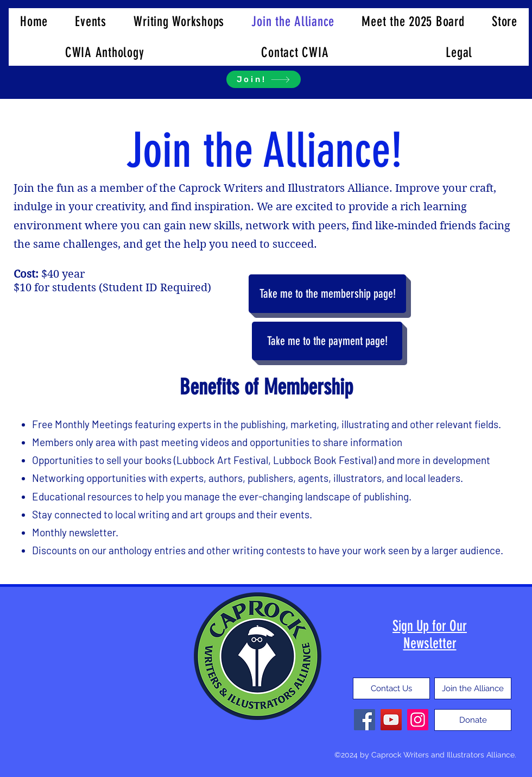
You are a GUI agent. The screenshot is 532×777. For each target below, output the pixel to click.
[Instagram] (418, 720)
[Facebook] (365, 720)
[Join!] (264, 79)
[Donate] (473, 720)
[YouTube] (391, 720)
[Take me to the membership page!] (327, 294)
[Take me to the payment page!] (327, 341)
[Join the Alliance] (473, 688)
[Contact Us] (391, 688)
